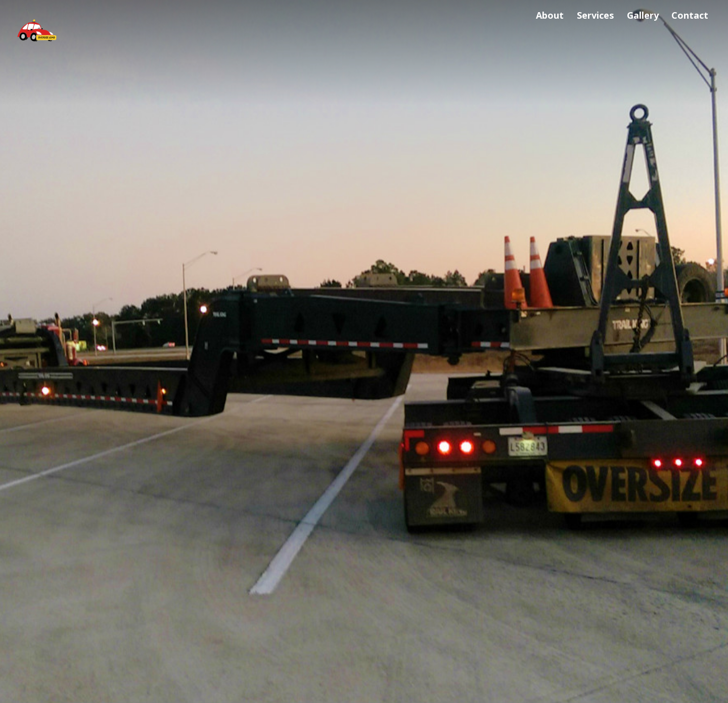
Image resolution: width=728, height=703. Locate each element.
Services (595, 15)
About (550, 15)
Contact (690, 15)
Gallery (643, 15)
